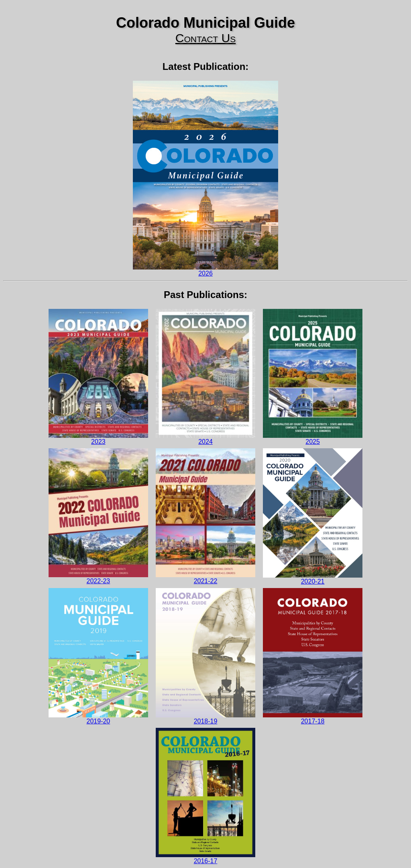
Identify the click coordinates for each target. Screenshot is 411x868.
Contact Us (205, 38)
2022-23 (98, 516)
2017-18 (313, 656)
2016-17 (205, 796)
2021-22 (205, 516)
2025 (313, 377)
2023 (98, 377)
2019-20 (98, 656)
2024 (205, 377)
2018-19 (205, 656)
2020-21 (313, 516)
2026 (205, 179)
